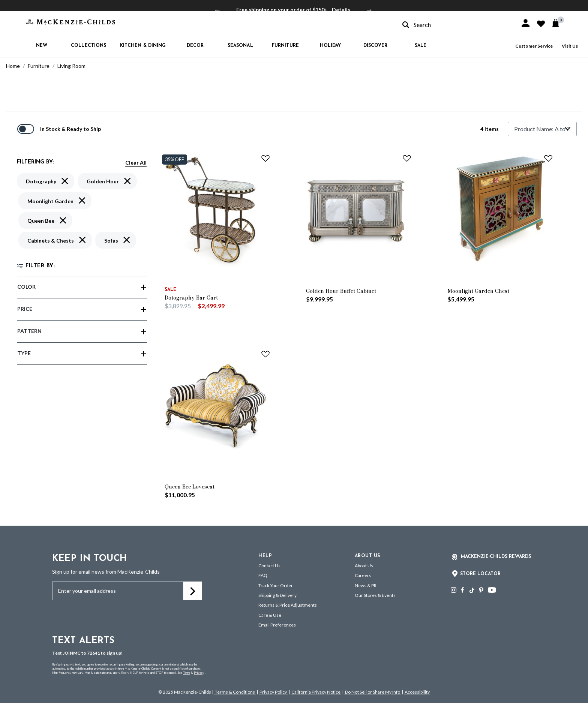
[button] (526, 23)
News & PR (366, 585)
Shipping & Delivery (277, 595)
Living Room (71, 66)
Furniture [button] (285, 46)
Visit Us (570, 46)
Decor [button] (195, 46)
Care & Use (270, 615)
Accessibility (417, 692)
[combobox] (454, 25)
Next (369, 10)
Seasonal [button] (240, 46)
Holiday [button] (331, 46)
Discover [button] (376, 46)
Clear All (136, 163)
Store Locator (480, 574)
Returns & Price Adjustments (288, 605)
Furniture (39, 66)
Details (341, 10)
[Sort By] (542, 129)
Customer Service (534, 46)
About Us (364, 566)
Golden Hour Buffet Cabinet (341, 291)
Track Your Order (276, 585)
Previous (217, 10)
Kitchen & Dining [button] (143, 46)
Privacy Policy (273, 692)
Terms (187, 673)
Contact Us (269, 566)
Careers (363, 575)
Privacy (199, 673)
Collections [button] (88, 46)
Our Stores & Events (375, 595)
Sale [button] (421, 46)
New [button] (42, 46)
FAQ (263, 575)
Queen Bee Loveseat (190, 487)
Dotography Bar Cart (191, 298)
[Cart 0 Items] (559, 23)
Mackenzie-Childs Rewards (496, 557)
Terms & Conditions (235, 692)
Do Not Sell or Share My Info (373, 692)
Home (13, 66)
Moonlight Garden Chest (478, 291)
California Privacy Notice (316, 692)
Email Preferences (277, 625)
